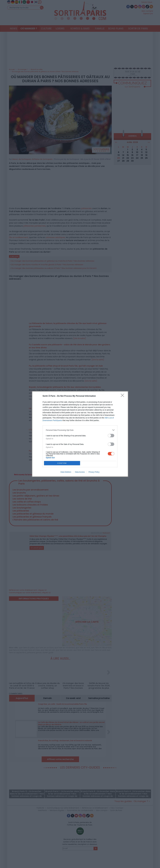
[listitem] (80, 430)
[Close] (123, 396)
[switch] (111, 436)
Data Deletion (66, 472)
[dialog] (80, 434)
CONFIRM (62, 463)
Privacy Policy (94, 472)
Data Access (80, 472)
